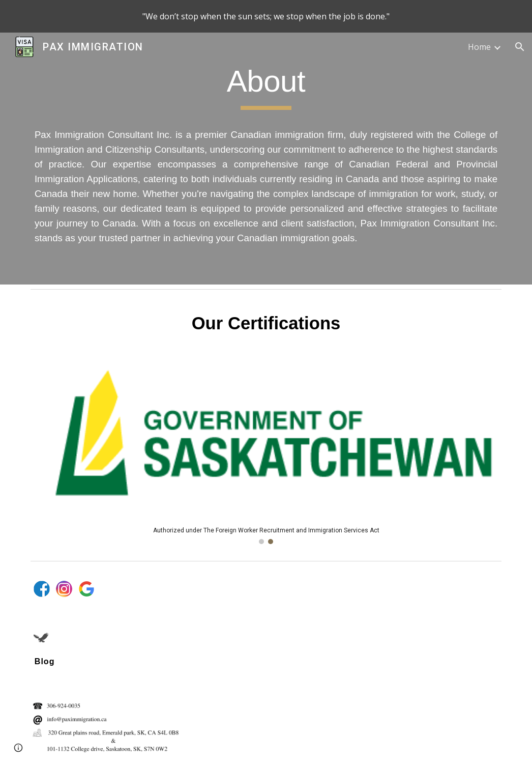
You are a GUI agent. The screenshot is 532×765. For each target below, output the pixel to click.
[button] (520, 47)
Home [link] (479, 47)
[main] (266, 159)
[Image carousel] (266, 455)
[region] (266, 16)
